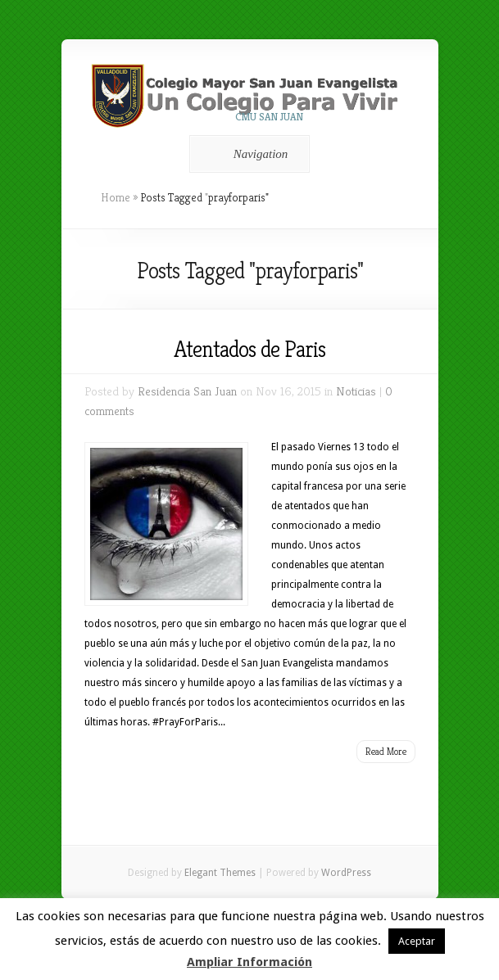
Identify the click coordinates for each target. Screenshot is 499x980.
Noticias (356, 391)
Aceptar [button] (417, 941)
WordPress (346, 873)
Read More (386, 751)
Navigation (247, 154)
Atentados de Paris (249, 349)
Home (116, 197)
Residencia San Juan (187, 391)
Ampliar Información (249, 962)
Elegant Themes (220, 873)
